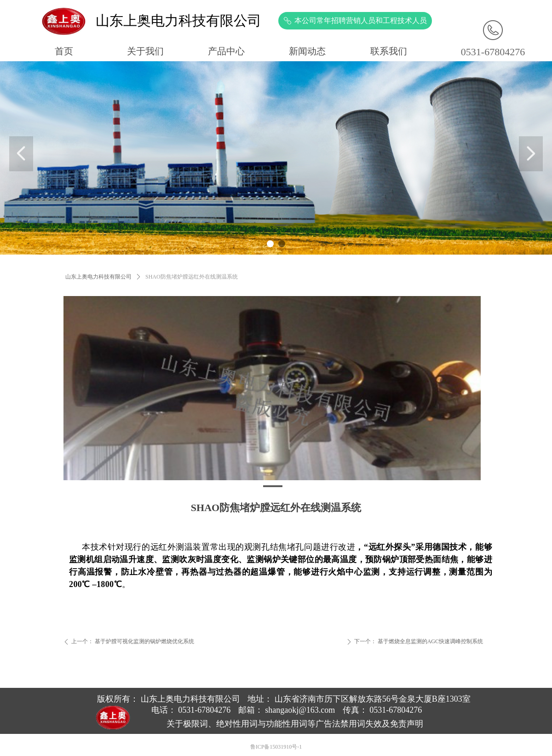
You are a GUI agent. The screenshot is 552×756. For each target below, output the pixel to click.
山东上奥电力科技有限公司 (98, 277)
